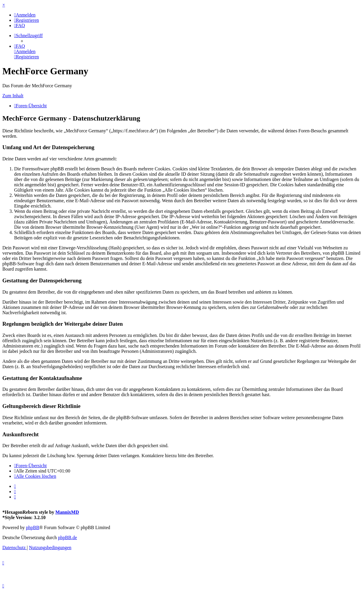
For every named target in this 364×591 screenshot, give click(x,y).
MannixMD (67, 512)
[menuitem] (25, 15)
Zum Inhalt (13, 96)
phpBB (33, 527)
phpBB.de (67, 538)
